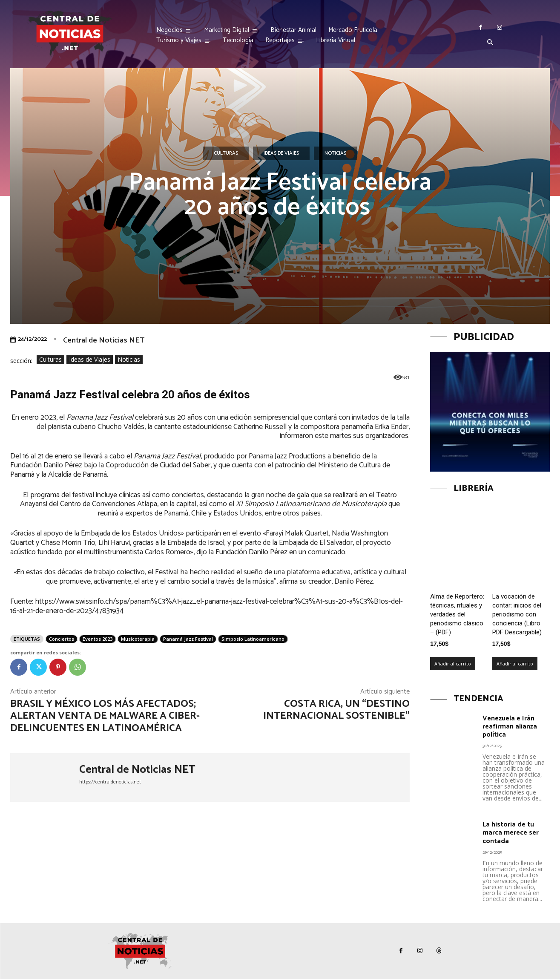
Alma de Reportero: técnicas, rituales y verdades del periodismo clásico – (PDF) (457, 614)
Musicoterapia (138, 639)
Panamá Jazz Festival (188, 639)
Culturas (226, 153)
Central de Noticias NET (104, 340)
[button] (490, 43)
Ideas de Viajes (281, 153)
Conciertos (62, 639)
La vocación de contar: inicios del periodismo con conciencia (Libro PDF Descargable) (517, 614)
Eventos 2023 (98, 639)
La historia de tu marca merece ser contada (511, 833)
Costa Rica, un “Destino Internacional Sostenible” (336, 710)
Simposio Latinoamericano (253, 639)
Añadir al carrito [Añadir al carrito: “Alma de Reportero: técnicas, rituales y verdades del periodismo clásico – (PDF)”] (453, 664)
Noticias (335, 153)
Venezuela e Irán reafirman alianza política (510, 727)
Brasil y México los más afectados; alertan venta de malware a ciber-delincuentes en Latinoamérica (105, 716)
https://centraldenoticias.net (110, 782)
